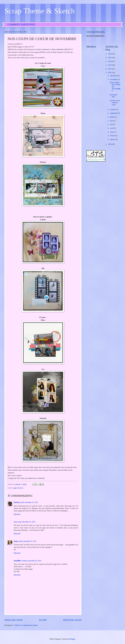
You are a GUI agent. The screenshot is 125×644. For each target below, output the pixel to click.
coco (15, 522)
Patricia (17, 502)
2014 (110, 61)
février (113, 136)
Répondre (17, 514)
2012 (110, 69)
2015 (110, 58)
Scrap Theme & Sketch (40, 11)
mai (112, 124)
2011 (110, 73)
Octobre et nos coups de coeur (115, 103)
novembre (114, 79)
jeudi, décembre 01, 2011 (29, 502)
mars (112, 132)
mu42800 (17, 561)
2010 (110, 144)
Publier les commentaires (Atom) (26, 625)
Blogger (72, 639)
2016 (110, 54)
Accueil (43, 620)
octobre (113, 110)
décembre (114, 76)
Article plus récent (13, 620)
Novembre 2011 (113, 96)
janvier (113, 139)
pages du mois (18, 488)
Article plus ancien (72, 620)
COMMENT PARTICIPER (21, 24)
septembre (114, 113)
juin (112, 121)
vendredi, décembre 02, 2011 (31, 561)
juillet (113, 117)
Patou (16, 541)
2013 (110, 65)
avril (112, 128)
